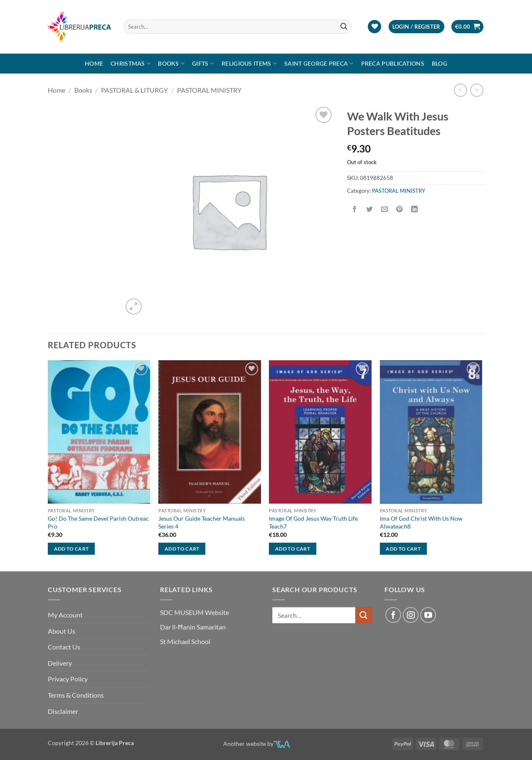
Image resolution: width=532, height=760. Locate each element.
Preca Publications (393, 63)
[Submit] (344, 27)
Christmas (131, 63)
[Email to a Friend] (385, 209)
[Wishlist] (374, 27)
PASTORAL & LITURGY (134, 90)
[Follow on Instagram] (411, 615)
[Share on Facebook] (355, 209)
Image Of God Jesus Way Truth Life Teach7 (313, 522)
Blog (440, 63)
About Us (62, 631)
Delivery (60, 663)
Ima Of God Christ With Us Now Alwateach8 (421, 522)
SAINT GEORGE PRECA (319, 63)
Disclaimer (63, 711)
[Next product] (460, 90)
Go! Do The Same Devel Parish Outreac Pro (98, 522)
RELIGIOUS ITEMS (249, 63)
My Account (65, 615)
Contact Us (64, 647)
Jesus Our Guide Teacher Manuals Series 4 (202, 522)
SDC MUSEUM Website (195, 612)
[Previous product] (477, 90)
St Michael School (185, 641)
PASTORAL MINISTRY (209, 90)
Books (171, 63)
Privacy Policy (68, 679)
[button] (416, 27)
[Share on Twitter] (370, 209)
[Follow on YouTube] (428, 615)
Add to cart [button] (71, 549)
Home (94, 63)
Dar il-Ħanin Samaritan (193, 627)
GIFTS (203, 63)
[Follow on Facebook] (393, 615)
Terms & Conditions (76, 695)
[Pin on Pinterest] (400, 209)
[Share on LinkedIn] (415, 209)
